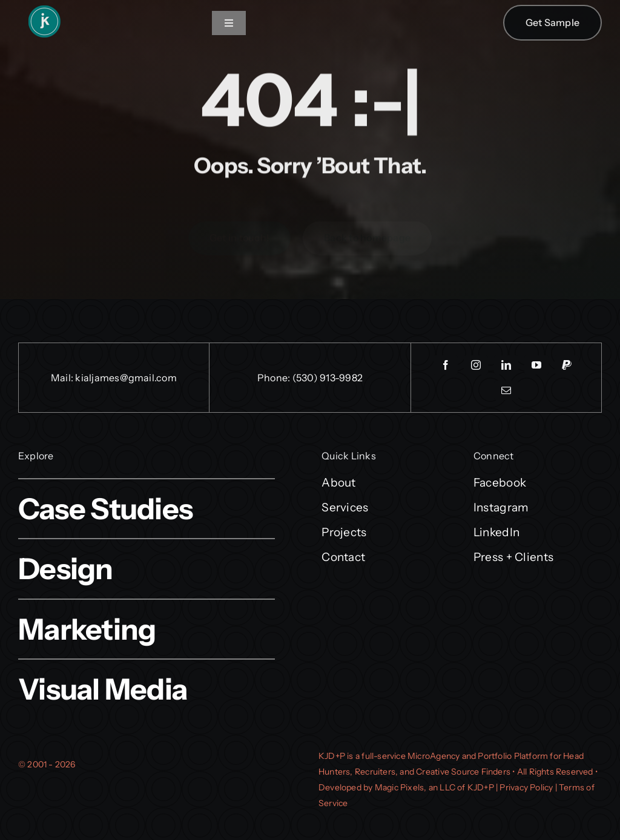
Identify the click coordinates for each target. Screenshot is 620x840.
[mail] (506, 390)
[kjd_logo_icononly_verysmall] (44, 9)
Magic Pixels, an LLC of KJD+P (434, 787)
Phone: (275, 378)
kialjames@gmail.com (126, 378)
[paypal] (567, 365)
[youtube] (536, 365)
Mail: (63, 378)
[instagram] (476, 365)
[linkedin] (506, 365)
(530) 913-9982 (328, 378)
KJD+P (332, 756)
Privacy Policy (526, 787)
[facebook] (446, 365)
